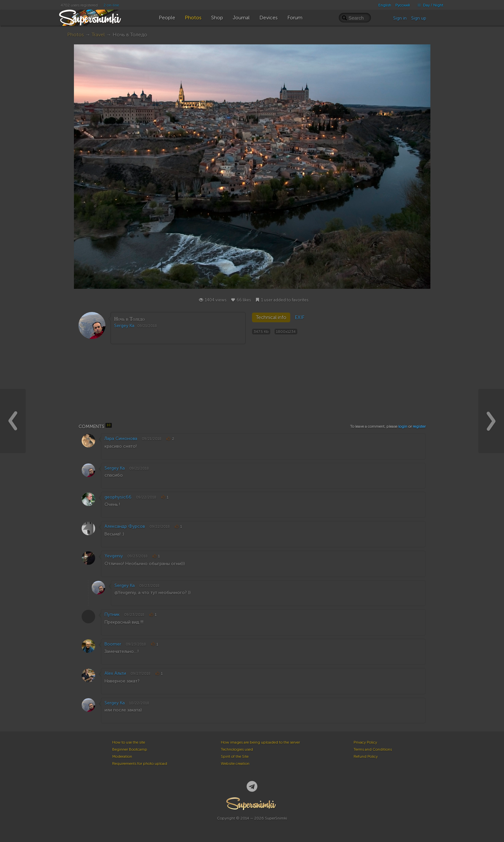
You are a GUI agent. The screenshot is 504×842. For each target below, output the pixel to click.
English (385, 5)
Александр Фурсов (125, 526)
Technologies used (237, 749)
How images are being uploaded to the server (260, 742)
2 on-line (111, 5)
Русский (403, 5)
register (419, 426)
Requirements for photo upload (140, 764)
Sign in (400, 18)
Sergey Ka (124, 326)
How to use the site (129, 742)
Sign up (419, 18)
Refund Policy (366, 756)
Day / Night (429, 5)
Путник (112, 614)
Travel (98, 35)
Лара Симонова (121, 439)
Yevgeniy (114, 556)
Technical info (271, 317)
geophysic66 (118, 497)
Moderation (122, 756)
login (403, 426)
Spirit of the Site (235, 756)
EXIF (300, 317)
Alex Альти (115, 673)
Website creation (235, 764)
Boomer (113, 644)
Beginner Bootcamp (130, 749)
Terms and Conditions (373, 749)
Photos (76, 35)
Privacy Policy (365, 742)
